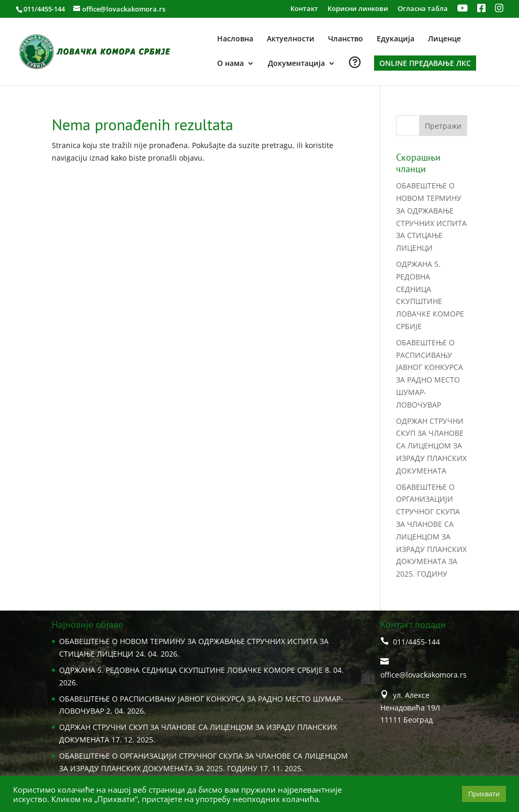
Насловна (235, 39)
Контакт (304, 9)
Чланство (346, 39)
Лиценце (444, 39)
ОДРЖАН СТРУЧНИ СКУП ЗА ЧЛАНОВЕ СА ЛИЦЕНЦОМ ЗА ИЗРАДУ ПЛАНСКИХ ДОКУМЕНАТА (431, 446)
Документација (296, 64)
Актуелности (291, 39)
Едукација (396, 39)
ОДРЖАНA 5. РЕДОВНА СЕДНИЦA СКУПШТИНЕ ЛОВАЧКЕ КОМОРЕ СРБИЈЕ (191, 670)
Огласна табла (423, 9)
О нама (230, 64)
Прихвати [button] (484, 794)
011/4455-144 (44, 9)
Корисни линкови (358, 9)
